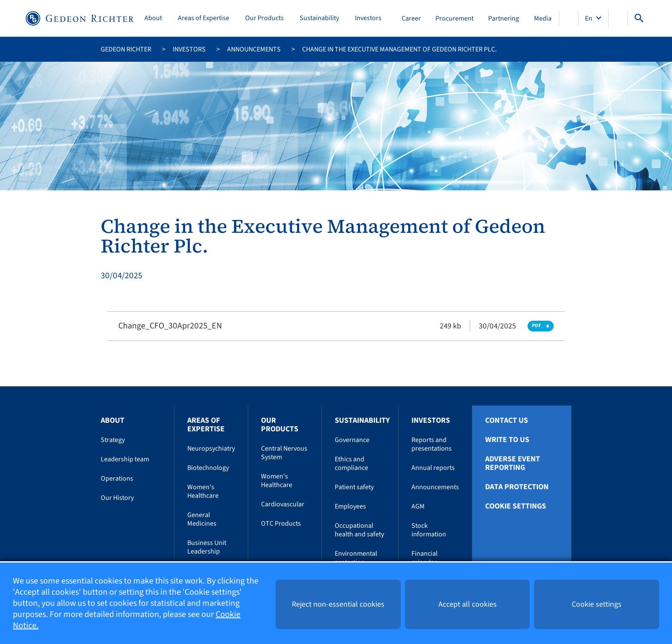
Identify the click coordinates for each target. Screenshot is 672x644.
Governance (352, 440)
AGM (418, 506)
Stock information (429, 530)
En (589, 18)
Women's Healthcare (203, 491)
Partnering (504, 18)
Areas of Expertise (204, 18)
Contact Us (507, 421)
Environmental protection (356, 558)
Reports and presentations (432, 444)
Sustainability (319, 18)
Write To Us (507, 440)
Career (411, 18)
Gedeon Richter (126, 49)
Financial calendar (424, 558)
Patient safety (354, 487)
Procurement (454, 18)
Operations (117, 478)
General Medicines (202, 519)
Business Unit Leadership (207, 547)
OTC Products (281, 524)
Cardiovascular (283, 504)
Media (543, 18)
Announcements (254, 49)
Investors (368, 18)
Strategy (113, 440)
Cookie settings (516, 506)
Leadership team (125, 459)
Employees (350, 506)
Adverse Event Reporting (513, 463)
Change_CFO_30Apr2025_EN (170, 326)
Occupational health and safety (359, 530)
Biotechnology (208, 468)
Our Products (264, 18)
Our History (117, 498)
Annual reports (433, 468)
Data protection (517, 487)
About (153, 18)
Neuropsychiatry (211, 448)
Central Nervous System (284, 453)
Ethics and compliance (351, 463)
